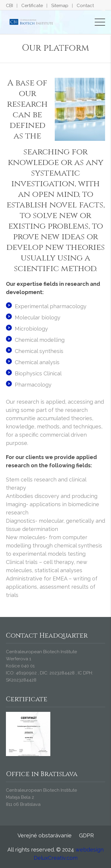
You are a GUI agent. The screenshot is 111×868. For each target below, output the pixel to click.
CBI (9, 6)
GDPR (86, 835)
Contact (85, 6)
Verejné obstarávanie (45, 835)
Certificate (32, 6)
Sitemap (60, 6)
